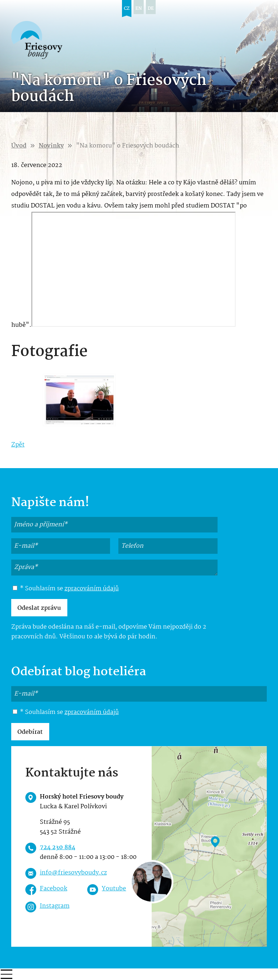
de (151, 8)
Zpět (18, 445)
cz (127, 8)
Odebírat (30, 732)
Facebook (54, 889)
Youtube (114, 889)
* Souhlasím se (66, 589)
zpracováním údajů (92, 589)
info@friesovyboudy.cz (73, 873)
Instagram (55, 906)
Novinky (51, 146)
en (139, 8)
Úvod (19, 146)
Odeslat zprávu (39, 608)
